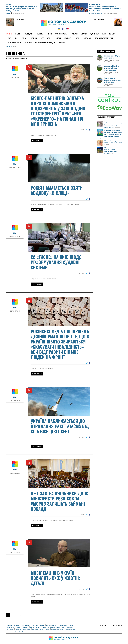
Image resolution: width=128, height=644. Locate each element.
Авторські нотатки (95, 4)
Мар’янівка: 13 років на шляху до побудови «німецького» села (112, 68)
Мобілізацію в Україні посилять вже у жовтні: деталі (55, 578)
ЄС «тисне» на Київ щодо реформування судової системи (56, 262)
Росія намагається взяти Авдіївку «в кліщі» (57, 190)
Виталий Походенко (96, 13)
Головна (9, 46)
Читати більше (37, 141)
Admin (8, 13)
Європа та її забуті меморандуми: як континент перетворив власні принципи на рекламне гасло (105, 9)
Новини (9, 4)
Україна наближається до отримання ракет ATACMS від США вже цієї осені (60, 426)
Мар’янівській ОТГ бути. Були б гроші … (112, 57)
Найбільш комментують (106, 51)
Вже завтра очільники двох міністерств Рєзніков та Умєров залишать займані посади (59, 501)
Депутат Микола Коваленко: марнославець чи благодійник (113, 80)
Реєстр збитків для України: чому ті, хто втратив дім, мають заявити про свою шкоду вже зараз (21, 9)
